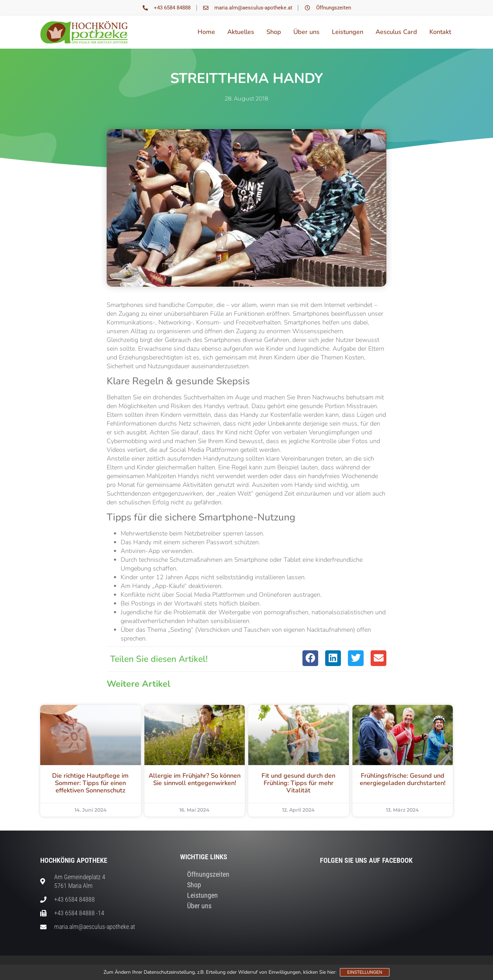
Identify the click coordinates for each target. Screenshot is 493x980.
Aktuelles (241, 32)
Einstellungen (365, 972)
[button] (310, 658)
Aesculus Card (396, 32)
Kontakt (440, 32)
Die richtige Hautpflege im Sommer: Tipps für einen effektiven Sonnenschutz (90, 783)
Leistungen (348, 32)
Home (206, 32)
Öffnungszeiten (208, 874)
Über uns (306, 32)
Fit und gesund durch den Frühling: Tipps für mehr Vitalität (298, 783)
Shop (274, 32)
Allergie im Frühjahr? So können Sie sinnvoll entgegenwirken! (195, 779)
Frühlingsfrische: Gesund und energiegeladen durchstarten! (403, 779)
